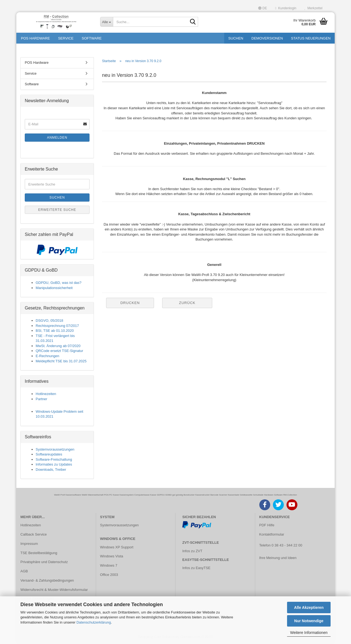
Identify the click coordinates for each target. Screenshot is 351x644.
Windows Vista (112, 556)
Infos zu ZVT (192, 551)
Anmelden (57, 138)
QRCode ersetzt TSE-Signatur (59, 351)
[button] (263, 7)
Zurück (187, 303)
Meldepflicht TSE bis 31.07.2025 (61, 361)
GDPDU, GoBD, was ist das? (59, 283)
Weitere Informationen (309, 633)
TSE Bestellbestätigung (39, 553)
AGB (24, 571)
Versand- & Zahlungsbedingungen (47, 580)
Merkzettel (313, 8)
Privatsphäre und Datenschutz (44, 562)
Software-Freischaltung (54, 459)
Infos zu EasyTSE (196, 568)
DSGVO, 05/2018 (49, 321)
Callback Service (34, 534)
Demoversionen (267, 38)
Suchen (236, 38)
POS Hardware (35, 38)
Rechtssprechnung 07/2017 (57, 326)
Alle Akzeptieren (309, 607)
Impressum (29, 544)
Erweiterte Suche (57, 210)
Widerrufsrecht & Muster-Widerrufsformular (54, 590)
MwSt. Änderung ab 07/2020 (58, 346)
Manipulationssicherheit (54, 288)
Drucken (130, 303)
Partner (41, 399)
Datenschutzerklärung (94, 622)
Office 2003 (109, 575)
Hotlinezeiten (46, 394)
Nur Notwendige (309, 621)
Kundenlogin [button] (286, 8)
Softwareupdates (49, 454)
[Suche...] (107, 22)
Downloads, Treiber (51, 470)
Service (66, 38)
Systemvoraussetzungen (55, 449)
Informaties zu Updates (54, 464)
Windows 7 (109, 565)
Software (92, 38)
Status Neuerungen (311, 38)
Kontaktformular (272, 534)
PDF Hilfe (267, 525)
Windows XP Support (117, 547)
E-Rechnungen (47, 356)
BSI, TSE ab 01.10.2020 (55, 331)
